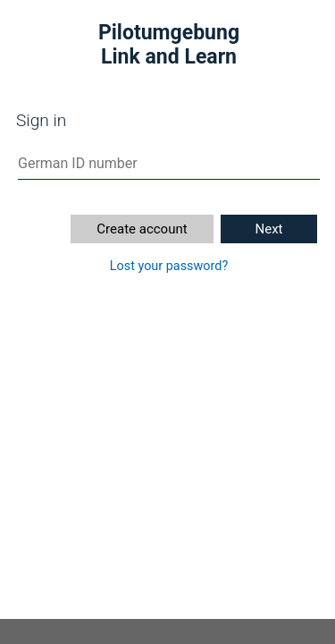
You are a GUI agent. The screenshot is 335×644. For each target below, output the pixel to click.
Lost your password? (169, 266)
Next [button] (268, 229)
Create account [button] (142, 229)
